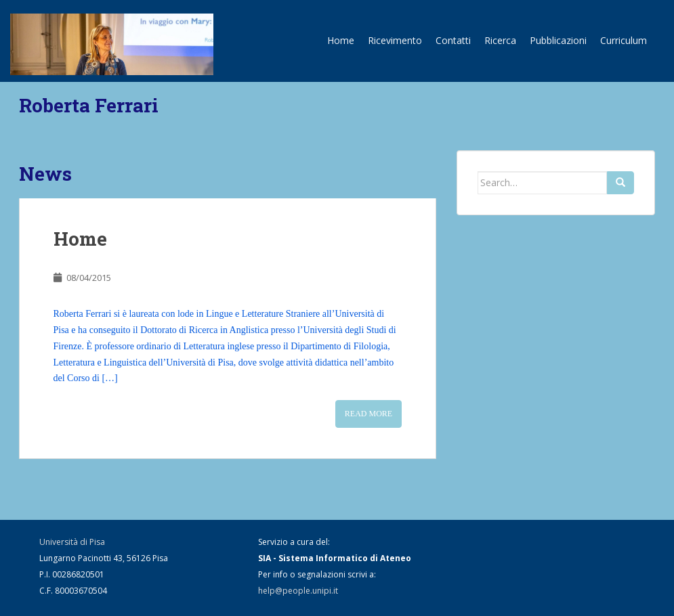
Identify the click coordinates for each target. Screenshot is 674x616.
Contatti (453, 40)
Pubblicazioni (558, 40)
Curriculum (624, 40)
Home (341, 40)
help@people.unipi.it (298, 591)
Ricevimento (395, 40)
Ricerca (500, 40)
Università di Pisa (72, 542)
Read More (368, 414)
